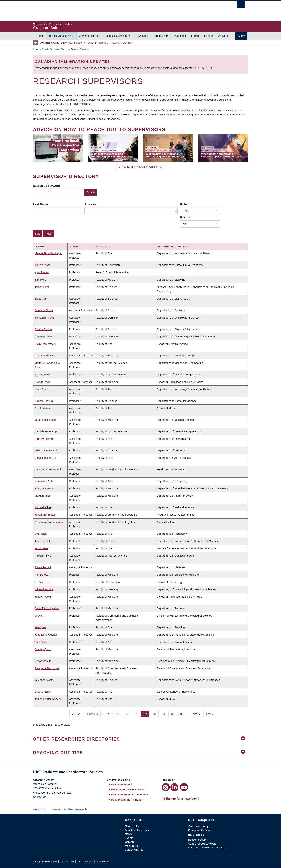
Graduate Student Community (130, 795)
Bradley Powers (44, 439)
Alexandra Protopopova (49, 522)
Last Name (40, 204)
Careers (130, 842)
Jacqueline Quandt (46, 635)
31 (137, 714)
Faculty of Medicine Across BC (206, 847)
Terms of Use (67, 862)
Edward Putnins (44, 589)
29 (119, 714)
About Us (223, 36)
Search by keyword (46, 186)
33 (156, 714)
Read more (202, 68)
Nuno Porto (41, 389)
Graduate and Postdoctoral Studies (140, 773)
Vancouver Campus (200, 826)
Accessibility (103, 862)
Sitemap (57, 809)
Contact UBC (133, 826)
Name (40, 246)
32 (147, 714)
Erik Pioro (40, 280)
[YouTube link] (184, 787)
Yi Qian (39, 616)
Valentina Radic (44, 680)
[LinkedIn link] (174, 787)
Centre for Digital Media (202, 844)
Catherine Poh (43, 337)
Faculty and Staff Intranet (127, 800)
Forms (195, 36)
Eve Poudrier (42, 408)
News (128, 834)
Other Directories (98, 43)
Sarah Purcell (43, 567)
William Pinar (42, 265)
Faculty (103, 246)
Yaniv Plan (41, 299)
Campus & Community (118, 36)
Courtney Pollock (45, 355)
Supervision (161, 36)
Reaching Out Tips (122, 43)
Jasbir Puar (41, 548)
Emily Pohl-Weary (45, 344)
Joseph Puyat (43, 597)
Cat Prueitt (41, 534)
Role (184, 204)
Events (129, 838)
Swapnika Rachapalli (47, 668)
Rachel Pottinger (45, 401)
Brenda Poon (42, 382)
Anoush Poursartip (46, 431)
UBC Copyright (85, 862)
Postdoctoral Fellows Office (128, 790)
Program (91, 204)
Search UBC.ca (134, 850)
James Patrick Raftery (48, 699)
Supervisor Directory (73, 43)
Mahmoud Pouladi (45, 420)
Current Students (88, 36)
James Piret (42, 287)
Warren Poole (43, 374)
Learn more (79, 104)
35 (174, 714)
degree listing (185, 114)
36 (183, 714)
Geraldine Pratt (44, 481)
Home (39, 36)
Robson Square (197, 840)
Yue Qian (40, 627)
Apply (241, 36)
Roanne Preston (44, 488)
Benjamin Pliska (44, 318)
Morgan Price (43, 496)
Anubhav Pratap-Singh (48, 469)
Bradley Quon (43, 649)
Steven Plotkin (43, 329)
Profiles (69, 809)
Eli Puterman (42, 582)
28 (110, 714)
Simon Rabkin (43, 661)
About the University (137, 830)
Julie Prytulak (43, 541)
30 (128, 714)
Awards (142, 36)
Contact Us (40, 797)
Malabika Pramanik (46, 450)
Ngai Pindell (42, 272)
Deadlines (180, 36)
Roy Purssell (42, 575)
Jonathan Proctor (45, 515)
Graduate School (40, 49)
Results (186, 217)
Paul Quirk (41, 642)
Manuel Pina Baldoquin (48, 253)
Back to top (41, 809)
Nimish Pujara (43, 556)
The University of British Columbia (41, 11)
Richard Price (43, 507)
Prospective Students (59, 36)
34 (165, 714)
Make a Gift (132, 846)
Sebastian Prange (45, 458)
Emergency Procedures (45, 862)
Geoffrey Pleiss (44, 310)
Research (81, 809)
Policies (209, 36)
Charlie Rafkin (43, 692)
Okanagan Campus (200, 830)
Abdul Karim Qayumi (47, 608)
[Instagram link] (166, 787)
